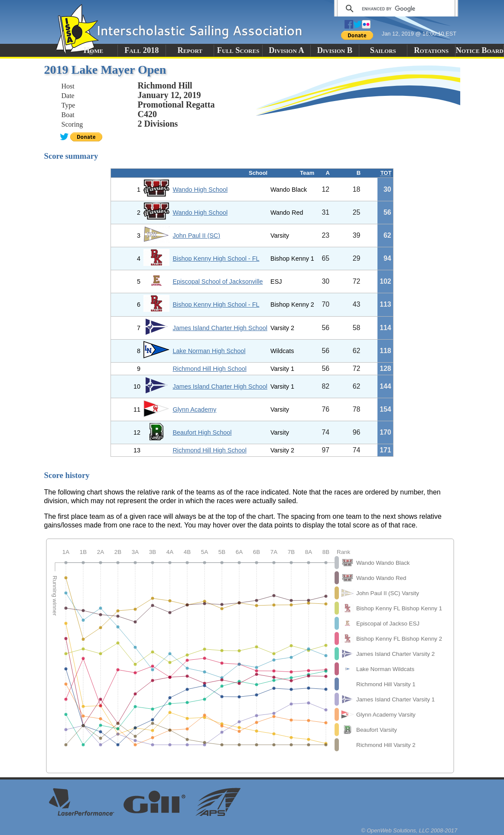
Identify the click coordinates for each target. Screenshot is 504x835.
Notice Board (479, 50)
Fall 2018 (141, 50)
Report (190, 50)
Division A (286, 50)
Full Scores (238, 50)
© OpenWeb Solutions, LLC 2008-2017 (409, 830)
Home (93, 50)
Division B (335, 50)
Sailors (383, 50)
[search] (395, 9)
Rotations (431, 50)
